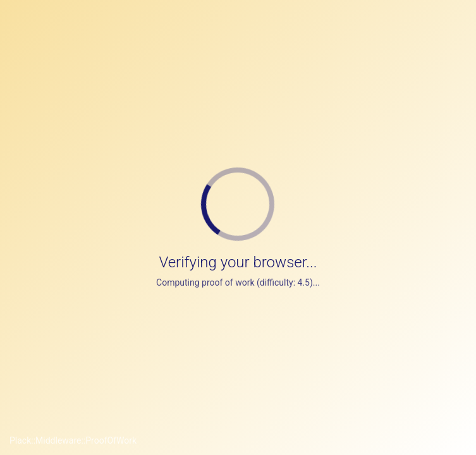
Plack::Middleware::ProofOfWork (73, 440)
